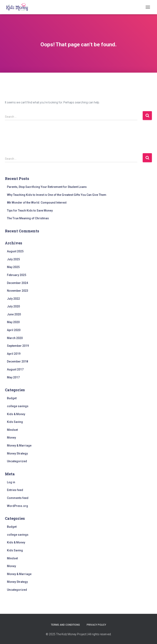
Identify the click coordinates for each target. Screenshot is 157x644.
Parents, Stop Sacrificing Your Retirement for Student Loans (47, 187)
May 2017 (13, 377)
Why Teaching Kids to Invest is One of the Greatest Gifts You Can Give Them (57, 195)
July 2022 (13, 299)
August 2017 (15, 369)
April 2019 (14, 354)
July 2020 (13, 306)
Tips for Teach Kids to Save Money (30, 211)
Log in (11, 482)
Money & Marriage (19, 446)
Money (11, 438)
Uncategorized (17, 461)
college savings (18, 406)
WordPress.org (17, 506)
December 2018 (17, 361)
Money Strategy (17, 453)
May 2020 (13, 322)
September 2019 (18, 346)
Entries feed (15, 490)
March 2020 (15, 338)
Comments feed (18, 498)
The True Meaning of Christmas (28, 218)
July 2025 (13, 259)
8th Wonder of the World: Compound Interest (37, 203)
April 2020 (14, 330)
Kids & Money (16, 414)
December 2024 (17, 283)
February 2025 (17, 275)
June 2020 (14, 314)
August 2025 (15, 251)
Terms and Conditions (65, 625)
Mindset (12, 430)
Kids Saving (15, 422)
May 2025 (13, 267)
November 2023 (18, 291)
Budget (12, 398)
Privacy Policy (96, 625)
